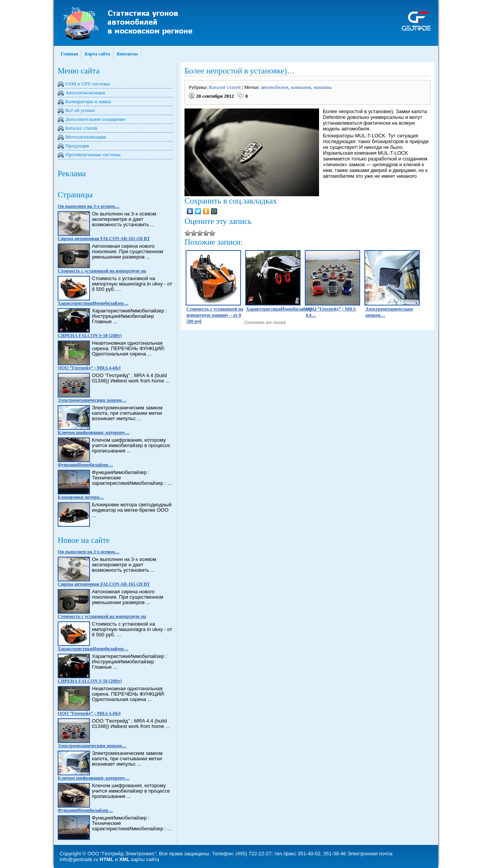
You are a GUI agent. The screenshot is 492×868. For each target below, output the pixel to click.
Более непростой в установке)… (240, 71)
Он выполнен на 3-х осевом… (89, 206)
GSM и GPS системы (88, 84)
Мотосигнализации (86, 137)
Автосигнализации (85, 93)
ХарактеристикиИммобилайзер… (93, 303)
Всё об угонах (80, 110)
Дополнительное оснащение (95, 119)
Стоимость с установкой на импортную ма (102, 271)
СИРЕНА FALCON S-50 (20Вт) (90, 336)
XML (124, 859)
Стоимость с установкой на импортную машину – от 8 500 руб (215, 315)
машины (323, 87)
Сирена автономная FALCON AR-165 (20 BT (104, 239)
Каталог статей (81, 128)
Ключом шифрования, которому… (94, 432)
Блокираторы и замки (88, 101)
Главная (69, 54)
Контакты (127, 54)
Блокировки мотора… (81, 497)
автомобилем (274, 87)
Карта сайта (97, 54)
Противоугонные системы (93, 154)
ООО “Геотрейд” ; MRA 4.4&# (89, 368)
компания (301, 87)
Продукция (77, 146)
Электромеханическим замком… (92, 400)
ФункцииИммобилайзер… (85, 465)
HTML (106, 859)
